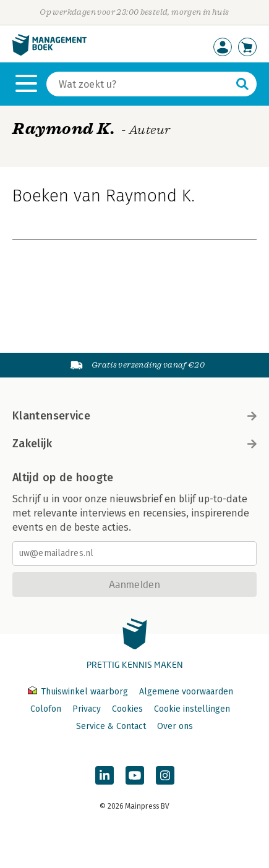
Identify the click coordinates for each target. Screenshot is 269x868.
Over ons (175, 726)
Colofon (46, 709)
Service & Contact (111, 726)
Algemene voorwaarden (186, 692)
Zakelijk (134, 444)
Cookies (127, 709)
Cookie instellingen (192, 709)
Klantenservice (134, 416)
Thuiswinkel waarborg (79, 692)
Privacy (87, 709)
